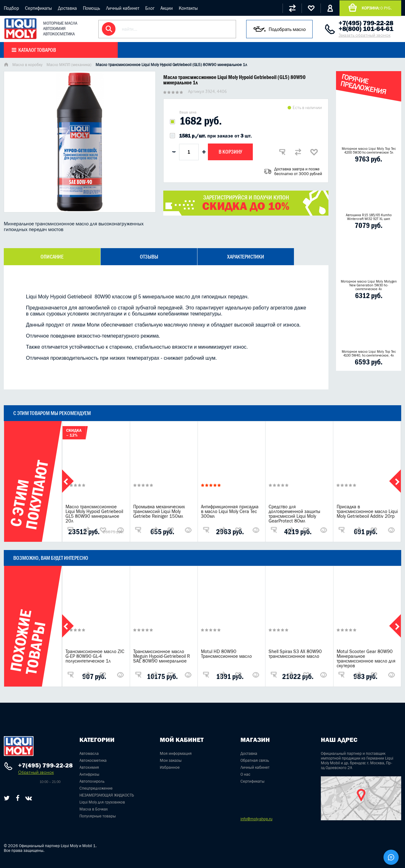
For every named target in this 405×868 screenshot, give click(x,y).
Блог (150, 8)
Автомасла (89, 753)
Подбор (11, 8)
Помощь (91, 8)
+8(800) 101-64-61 (366, 29)
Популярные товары (98, 816)
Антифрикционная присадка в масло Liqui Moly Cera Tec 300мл (230, 511)
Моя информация (176, 753)
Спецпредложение (96, 788)
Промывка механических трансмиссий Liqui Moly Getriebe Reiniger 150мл (159, 511)
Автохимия (89, 767)
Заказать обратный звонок (364, 35)
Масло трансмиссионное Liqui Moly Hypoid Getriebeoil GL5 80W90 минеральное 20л (94, 514)
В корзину (230, 152)
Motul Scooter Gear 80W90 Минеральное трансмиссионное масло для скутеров (366, 658)
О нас (245, 774)
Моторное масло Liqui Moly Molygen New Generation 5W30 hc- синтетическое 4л (369, 285)
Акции (167, 8)
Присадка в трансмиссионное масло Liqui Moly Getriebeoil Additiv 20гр (367, 511)
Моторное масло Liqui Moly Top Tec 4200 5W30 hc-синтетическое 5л (369, 150)
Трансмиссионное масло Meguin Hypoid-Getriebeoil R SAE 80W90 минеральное (162, 656)
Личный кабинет (123, 8)
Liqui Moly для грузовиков (102, 802)
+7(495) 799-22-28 (366, 23)
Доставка (67, 8)
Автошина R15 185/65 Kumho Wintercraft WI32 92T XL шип (369, 217)
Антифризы (89, 774)
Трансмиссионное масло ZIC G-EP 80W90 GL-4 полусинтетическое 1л (95, 656)
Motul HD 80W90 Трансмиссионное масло (226, 654)
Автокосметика (93, 760)
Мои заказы (171, 760)
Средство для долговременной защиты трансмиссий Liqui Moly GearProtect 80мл (294, 514)
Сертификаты (38, 8)
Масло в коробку (27, 65)
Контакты (188, 8)
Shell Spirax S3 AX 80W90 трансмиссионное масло (295, 654)
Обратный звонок (36, 772)
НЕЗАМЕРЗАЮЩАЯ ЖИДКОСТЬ (107, 795)
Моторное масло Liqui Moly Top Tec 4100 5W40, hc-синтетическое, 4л (369, 353)
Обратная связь (255, 760)
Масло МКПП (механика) (69, 65)
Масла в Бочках (94, 809)
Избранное (170, 767)
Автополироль (92, 781)
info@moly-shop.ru (256, 819)
